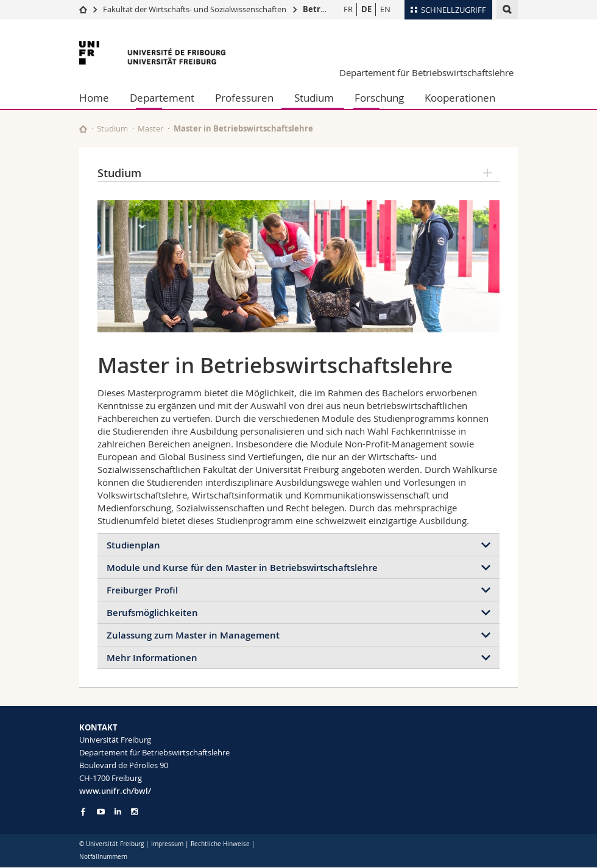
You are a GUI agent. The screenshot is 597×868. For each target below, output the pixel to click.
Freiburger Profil (142, 590)
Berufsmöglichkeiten (152, 613)
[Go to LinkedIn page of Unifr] (118, 812)
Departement (162, 98)
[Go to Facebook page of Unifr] (83, 811)
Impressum (167, 844)
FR (348, 9)
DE (366, 9)
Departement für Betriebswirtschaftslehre (426, 72)
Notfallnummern (103, 857)
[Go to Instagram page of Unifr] (134, 812)
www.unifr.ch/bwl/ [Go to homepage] (115, 791)
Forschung (379, 98)
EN (385, 9)
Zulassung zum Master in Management (193, 635)
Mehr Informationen (152, 658)
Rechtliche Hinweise (220, 844)
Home (94, 98)
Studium (314, 98)
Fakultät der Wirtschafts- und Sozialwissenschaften (195, 9)
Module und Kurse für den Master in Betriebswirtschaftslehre (242, 568)
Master (150, 128)
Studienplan (133, 545)
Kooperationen (460, 98)
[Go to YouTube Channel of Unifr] (101, 812)
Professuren (244, 98)
